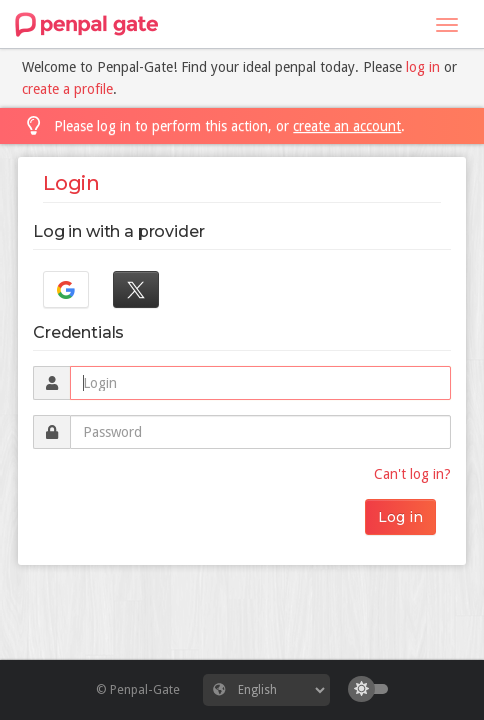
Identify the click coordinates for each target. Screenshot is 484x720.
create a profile (67, 89)
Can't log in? (412, 474)
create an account (347, 126)
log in (423, 67)
